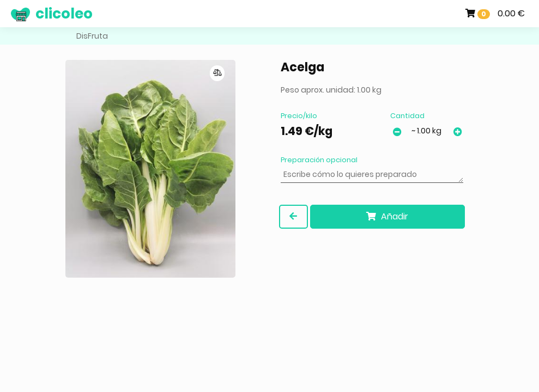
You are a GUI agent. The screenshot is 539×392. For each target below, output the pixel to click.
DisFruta (92, 36)
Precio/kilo (299, 116)
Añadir (387, 216)
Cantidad (407, 116)
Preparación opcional (319, 160)
